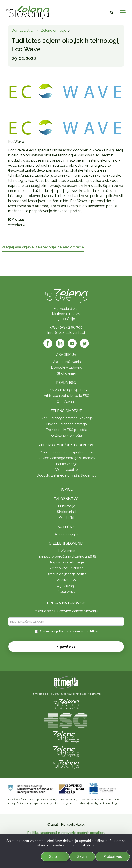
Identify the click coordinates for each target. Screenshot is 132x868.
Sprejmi (55, 857)
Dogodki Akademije (67, 368)
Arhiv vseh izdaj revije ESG (67, 390)
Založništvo (66, 499)
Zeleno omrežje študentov (66, 445)
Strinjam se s (69, 631)
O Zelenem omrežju (67, 436)
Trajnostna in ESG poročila (67, 430)
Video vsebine (67, 470)
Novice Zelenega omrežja (67, 424)
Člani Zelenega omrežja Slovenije (67, 418)
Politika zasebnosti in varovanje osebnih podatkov (66, 833)
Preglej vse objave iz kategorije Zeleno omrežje (43, 247)
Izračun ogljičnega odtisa (67, 574)
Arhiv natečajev (67, 534)
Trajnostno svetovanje (67, 562)
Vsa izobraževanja (67, 362)
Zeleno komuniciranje (67, 568)
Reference (67, 551)
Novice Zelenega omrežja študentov (67, 458)
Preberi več (113, 857)
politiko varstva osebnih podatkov (77, 631)
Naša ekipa (67, 592)
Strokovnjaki (67, 373)
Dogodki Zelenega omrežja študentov (67, 475)
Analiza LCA (67, 580)
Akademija (66, 355)
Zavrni (82, 857)
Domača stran (23, 30)
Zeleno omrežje (54, 30)
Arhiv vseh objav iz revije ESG (67, 396)
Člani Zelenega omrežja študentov (67, 452)
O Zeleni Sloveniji (66, 543)
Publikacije (67, 506)
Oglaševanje (67, 402)
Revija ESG (66, 383)
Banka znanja (67, 464)
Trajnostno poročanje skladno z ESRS (67, 557)
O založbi (67, 518)
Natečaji (66, 527)
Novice (66, 489)
